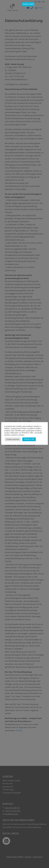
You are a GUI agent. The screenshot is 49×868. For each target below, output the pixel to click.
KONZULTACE (28, 4)
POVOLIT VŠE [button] (29, 439)
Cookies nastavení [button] (13, 439)
